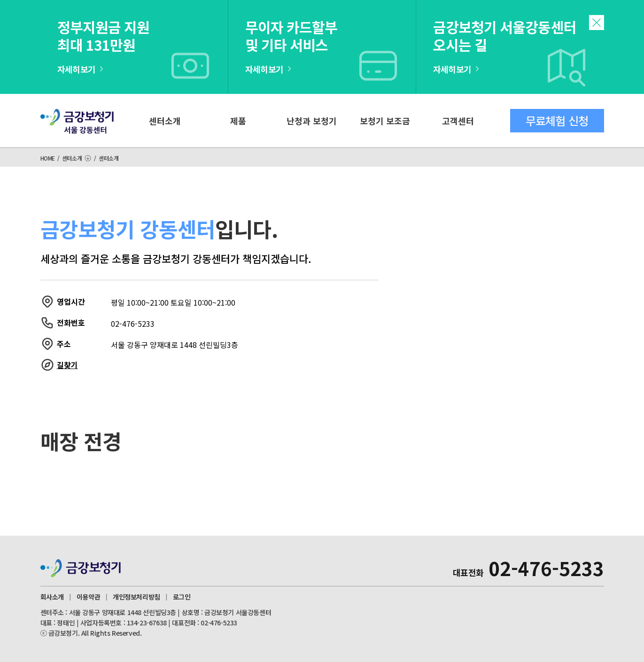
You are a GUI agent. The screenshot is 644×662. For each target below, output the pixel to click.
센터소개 (165, 121)
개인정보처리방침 (136, 597)
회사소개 (52, 597)
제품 (238, 121)
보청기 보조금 (385, 121)
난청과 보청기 (312, 121)
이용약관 (88, 597)
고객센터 (458, 121)
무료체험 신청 (557, 120)
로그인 (182, 597)
